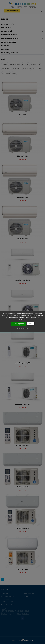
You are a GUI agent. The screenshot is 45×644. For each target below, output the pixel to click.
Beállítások (31, 324)
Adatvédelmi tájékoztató (22, 328)
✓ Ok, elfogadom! (18, 324)
